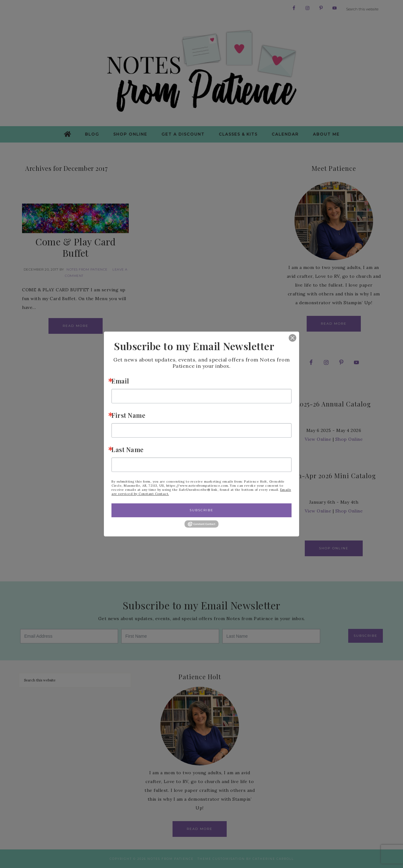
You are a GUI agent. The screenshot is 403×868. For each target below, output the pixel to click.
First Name (128, 415)
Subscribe (201, 510)
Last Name (128, 449)
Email (120, 381)
